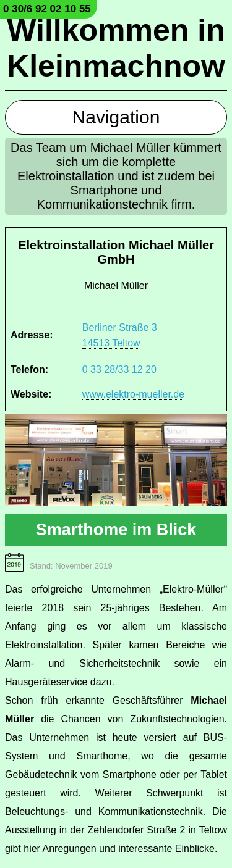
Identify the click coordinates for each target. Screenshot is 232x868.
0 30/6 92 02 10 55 (47, 9)
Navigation (116, 117)
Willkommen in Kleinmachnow (116, 48)
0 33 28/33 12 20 (119, 369)
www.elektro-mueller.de (133, 394)
